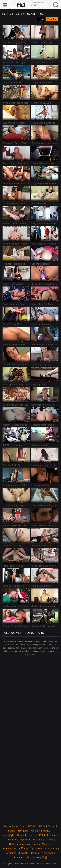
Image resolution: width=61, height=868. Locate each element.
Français (19, 857)
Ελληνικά (23, 831)
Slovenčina (33, 857)
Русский (25, 840)
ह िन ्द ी (25, 849)
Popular (52, 19)
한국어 (31, 826)
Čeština (36, 831)
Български (51, 849)
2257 (56, 864)
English (23, 853)
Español (37, 840)
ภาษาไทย (19, 826)
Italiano (35, 853)
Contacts (40, 864)
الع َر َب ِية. (9, 835)
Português (10, 853)
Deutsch (22, 835)
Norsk (8, 826)
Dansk (12, 831)
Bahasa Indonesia (20, 844)
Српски (49, 840)
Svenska (13, 840)
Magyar (47, 831)
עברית (33, 835)
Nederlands (48, 853)
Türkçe (38, 849)
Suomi (52, 826)
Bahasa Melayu (41, 844)
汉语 (44, 857)
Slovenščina (9, 849)
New (41, 19)
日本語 (41, 826)
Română (54, 835)
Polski (43, 835)
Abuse (49, 864)
